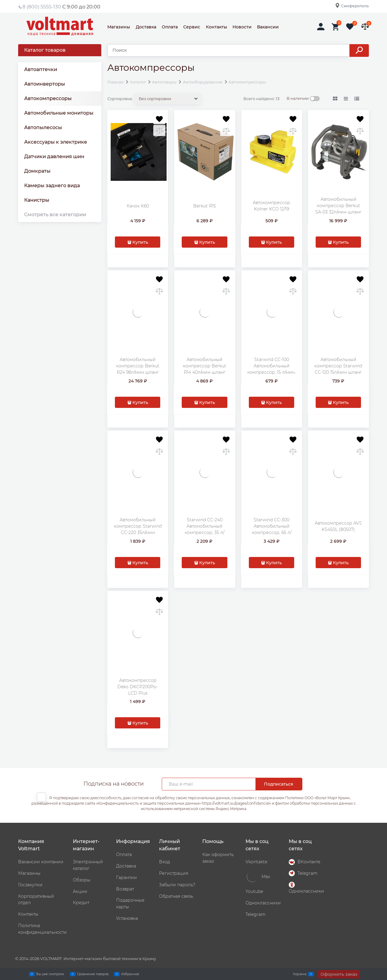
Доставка (146, 27)
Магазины (119, 27)
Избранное (130, 974)
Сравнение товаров (93, 974)
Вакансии (268, 27)
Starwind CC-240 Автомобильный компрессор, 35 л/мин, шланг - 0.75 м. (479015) (205, 532)
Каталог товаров (45, 50)
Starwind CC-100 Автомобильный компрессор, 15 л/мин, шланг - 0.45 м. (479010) (272, 372)
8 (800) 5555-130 (42, 7)
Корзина (300, 974)
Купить (140, 242)
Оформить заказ (339, 974)
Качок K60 (138, 206)
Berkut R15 (205, 206)
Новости (242, 27)
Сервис (192, 27)
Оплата (170, 27)
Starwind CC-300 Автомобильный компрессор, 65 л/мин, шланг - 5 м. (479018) (272, 532)
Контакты (216, 27)
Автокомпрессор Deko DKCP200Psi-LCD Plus (138, 687)
